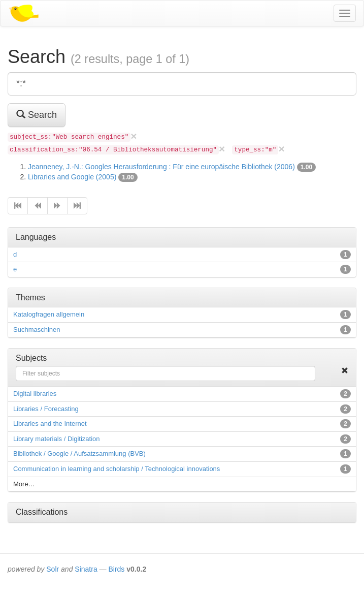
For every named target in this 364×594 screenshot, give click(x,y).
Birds (116, 569)
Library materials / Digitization (57, 439)
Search (37, 115)
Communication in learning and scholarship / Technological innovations (117, 469)
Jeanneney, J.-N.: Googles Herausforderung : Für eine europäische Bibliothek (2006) (161, 167)
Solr (53, 569)
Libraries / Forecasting (46, 409)
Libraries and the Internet (50, 424)
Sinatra (86, 569)
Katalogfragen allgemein (49, 314)
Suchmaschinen (37, 330)
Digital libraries (35, 394)
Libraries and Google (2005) (72, 177)
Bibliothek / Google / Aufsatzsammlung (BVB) (79, 454)
